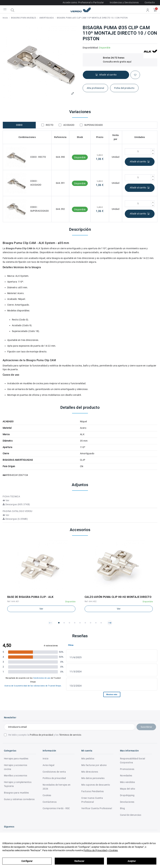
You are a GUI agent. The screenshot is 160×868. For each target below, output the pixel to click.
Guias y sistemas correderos (19, 799)
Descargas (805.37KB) (16, 504)
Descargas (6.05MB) (15, 519)
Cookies (47, 795)
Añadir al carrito (140, 162)
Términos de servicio (70, 735)
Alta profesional (95, 88)
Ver (6, 500)
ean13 (6, 475)
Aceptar (132, 861)
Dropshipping (127, 795)
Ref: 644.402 (91, 601)
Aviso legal (48, 765)
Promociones (127, 769)
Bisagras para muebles (16, 793)
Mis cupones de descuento (96, 785)
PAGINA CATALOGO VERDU (17, 511)
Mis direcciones (90, 772)
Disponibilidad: (91, 48)
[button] (50, 623)
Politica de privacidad (54, 778)
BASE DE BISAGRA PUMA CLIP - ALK (30, 597)
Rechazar (79, 861)
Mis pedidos (88, 759)
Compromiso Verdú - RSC (56, 808)
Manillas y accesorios (16, 776)
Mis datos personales (93, 778)
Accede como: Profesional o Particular (83, 2)
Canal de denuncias (131, 815)
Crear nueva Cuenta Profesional (92, 800)
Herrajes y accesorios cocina (16, 767)
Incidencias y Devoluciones (124, 2)
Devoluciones (127, 802)
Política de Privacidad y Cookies (101, 850)
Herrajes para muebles (16, 759)
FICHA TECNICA (11, 496)
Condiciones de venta (54, 772)
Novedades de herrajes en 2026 (57, 787)
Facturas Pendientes (93, 791)
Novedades (126, 776)
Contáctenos (50, 802)
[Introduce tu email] (70, 727)
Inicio (46, 759)
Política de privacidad (41, 735)
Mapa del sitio (128, 789)
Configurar (27, 861)
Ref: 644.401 (13, 601)
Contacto (150, 2)
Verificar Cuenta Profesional (97, 808)
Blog (122, 808)
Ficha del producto (124, 88)
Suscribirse (146, 727)
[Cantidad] (138, 152)
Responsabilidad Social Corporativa (133, 761)
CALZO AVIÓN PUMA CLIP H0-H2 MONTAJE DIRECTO (118, 597)
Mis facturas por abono (94, 765)
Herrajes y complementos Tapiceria (18, 784)
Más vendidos (128, 782)
